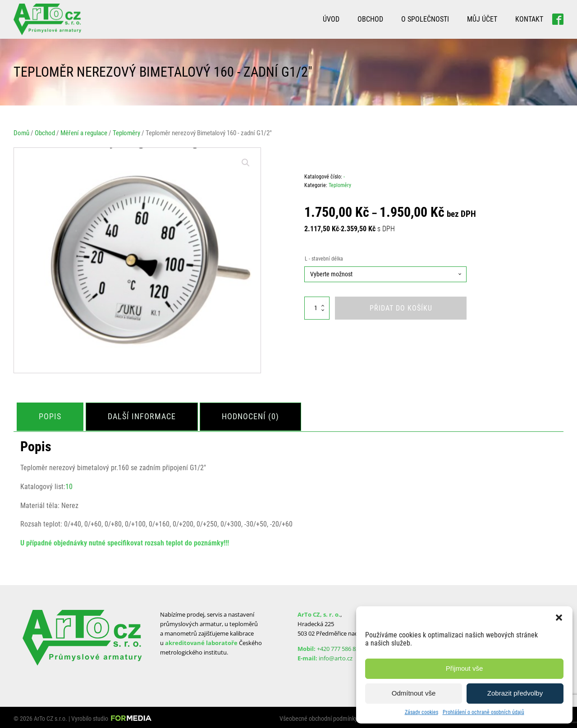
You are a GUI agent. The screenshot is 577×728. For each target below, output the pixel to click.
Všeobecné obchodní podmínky (318, 716)
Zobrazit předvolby (515, 693)
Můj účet (482, 19)
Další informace (145, 415)
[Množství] (317, 308)
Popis (51, 415)
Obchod (370, 19)
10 (69, 484)
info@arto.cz (336, 655)
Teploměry (126, 133)
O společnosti (425, 19)
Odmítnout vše (414, 693)
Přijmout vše (465, 668)
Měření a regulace (84, 133)
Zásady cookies (421, 712)
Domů (21, 133)
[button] (559, 618)
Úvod (331, 19)
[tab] (51, 415)
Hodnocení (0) (257, 415)
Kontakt (529, 19)
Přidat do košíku (401, 308)
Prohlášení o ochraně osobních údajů (483, 712)
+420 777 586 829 (339, 646)
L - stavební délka (324, 259)
